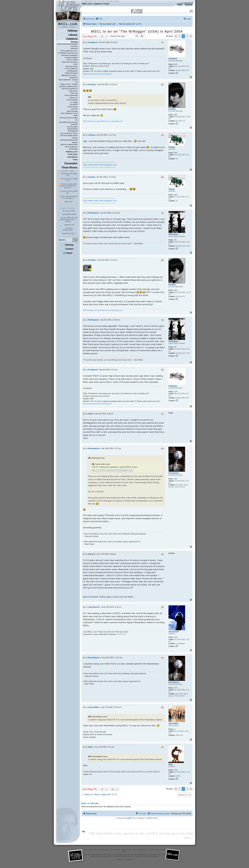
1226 (175, 64)
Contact (68, 249)
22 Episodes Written (69, 214)
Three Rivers (69, 168)
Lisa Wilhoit (74, 104)
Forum (106, 4)
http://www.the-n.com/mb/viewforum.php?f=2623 (112, 470)
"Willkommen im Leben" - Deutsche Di (69, 77)
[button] (176, 36)
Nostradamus (174, 473)
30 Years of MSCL (69, 211)
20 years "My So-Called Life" (69, 192)
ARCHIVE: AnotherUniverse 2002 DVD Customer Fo (68, 88)
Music (76, 64)
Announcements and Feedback (67, 44)
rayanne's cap (69, 225)
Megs (171, 764)
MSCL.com (87, 4)
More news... (69, 202)
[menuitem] (99, 19)
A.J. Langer (74, 102)
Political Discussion (71, 73)
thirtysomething (72, 129)
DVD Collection (89, 121)
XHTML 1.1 (120, 860)
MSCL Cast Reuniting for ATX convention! (69, 197)
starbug (172, 147)
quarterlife (74, 124)
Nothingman (173, 234)
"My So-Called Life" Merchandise (71, 148)
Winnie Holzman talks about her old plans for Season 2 (68, 186)
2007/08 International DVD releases (69, 141)
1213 (175, 479)
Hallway (73, 31)
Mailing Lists (72, 152)
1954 (175, 115)
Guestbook (72, 157)
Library (73, 35)
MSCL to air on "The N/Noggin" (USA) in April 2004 (137, 31)
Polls (75, 160)
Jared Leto (74, 93)
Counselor (71, 163)
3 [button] (187, 36)
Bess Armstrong (72, 111)
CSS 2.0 (130, 860)
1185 (175, 770)
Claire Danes (73, 91)
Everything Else (72, 71)
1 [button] (180, 36)
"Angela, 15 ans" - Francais (69, 84)
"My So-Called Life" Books (69, 133)
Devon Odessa (73, 107)
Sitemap (68, 245)
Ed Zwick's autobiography (68, 229)
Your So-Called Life (71, 69)
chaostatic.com (117, 121)
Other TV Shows (72, 60)
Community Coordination (69, 55)
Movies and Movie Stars (70, 62)
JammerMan (173, 724)
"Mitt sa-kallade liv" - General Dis (68, 81)
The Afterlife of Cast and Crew (68, 53)
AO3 (124, 634)
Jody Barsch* (174, 632)
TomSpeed (173, 59)
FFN (119, 634)
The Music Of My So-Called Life (68, 119)
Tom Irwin (74, 109)
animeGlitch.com (103, 121)
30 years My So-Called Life (69, 174)
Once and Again (72, 127)
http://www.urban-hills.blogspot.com (100, 165)
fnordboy (172, 109)
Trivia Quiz (72, 154)
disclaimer (155, 856)
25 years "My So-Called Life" (69, 180)
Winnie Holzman (72, 100)
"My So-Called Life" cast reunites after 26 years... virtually (68, 219)
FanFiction (74, 49)
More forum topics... (69, 233)
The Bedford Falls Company (68, 122)
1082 (175, 153)
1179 (175, 637)
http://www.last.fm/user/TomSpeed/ (97, 74)
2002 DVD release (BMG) (69, 145)
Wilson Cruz (74, 98)
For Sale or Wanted (71, 57)
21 (175, 729)
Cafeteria (98, 4)
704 (175, 240)
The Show (74, 46)
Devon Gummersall (71, 95)
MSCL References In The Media (69, 114)
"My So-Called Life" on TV (69, 51)
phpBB (128, 818)
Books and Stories (71, 66)
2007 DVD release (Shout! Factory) (69, 137)
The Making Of (73, 131)
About (68, 253)
